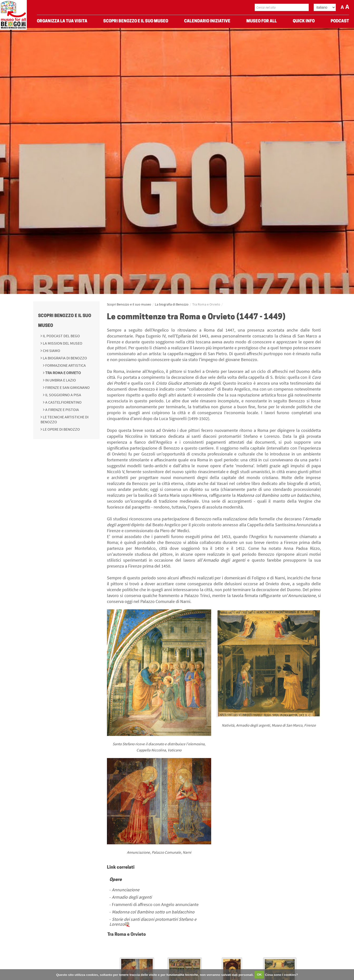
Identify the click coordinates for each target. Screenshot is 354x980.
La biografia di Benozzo (65, 358)
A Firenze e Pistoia (62, 410)
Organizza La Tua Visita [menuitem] (62, 22)
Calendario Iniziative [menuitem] (207, 22)
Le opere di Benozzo (61, 429)
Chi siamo (51, 351)
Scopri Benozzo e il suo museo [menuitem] (136, 22)
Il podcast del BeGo (61, 336)
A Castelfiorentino (63, 402)
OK (259, 974)
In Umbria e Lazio (60, 380)
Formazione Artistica (65, 365)
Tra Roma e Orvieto (63, 373)
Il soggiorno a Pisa (63, 395)
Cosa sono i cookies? (281, 974)
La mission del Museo (62, 343)
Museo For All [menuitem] (262, 22)
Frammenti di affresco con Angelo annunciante (155, 904)
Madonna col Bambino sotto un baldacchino (153, 912)
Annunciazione (126, 890)
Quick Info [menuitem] (304, 22)
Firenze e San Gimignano (67, 387)
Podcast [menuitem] (340, 22)
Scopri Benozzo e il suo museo (129, 304)
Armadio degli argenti (132, 897)
